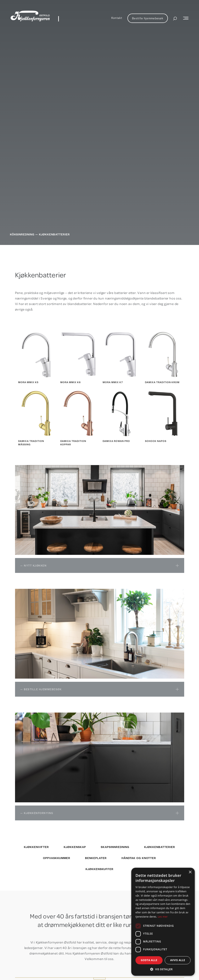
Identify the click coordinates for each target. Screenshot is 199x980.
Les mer (163, 917)
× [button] (190, 872)
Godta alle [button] (149, 960)
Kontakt (117, 18)
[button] (163, 969)
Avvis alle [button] (178, 960)
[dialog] (163, 922)
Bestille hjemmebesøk (148, 18)
